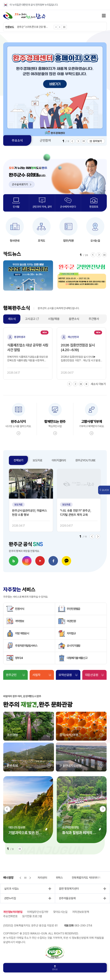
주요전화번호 (10, 916)
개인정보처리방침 (13, 912)
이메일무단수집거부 (38, 912)
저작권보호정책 (81, 912)
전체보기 (18, 460)
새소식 (12, 319)
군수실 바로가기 (22, 184)
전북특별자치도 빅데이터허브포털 (90, 878)
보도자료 (37, 460)
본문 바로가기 (0, 0)
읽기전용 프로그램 (32, 916)
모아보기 (97, 141)
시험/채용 (54, 319)
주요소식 (17, 140)
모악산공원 (65, 675)
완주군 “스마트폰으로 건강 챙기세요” (33, 27)
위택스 (59, 878)
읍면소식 (74, 319)
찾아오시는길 (60, 912)
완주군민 (11, 675)
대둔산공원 (92, 675)
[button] (56, 28)
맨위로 (55, 968)
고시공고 (30, 319)
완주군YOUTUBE (86, 460)
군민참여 (45, 140)
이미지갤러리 (59, 460)
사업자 (36, 675)
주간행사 (94, 319)
